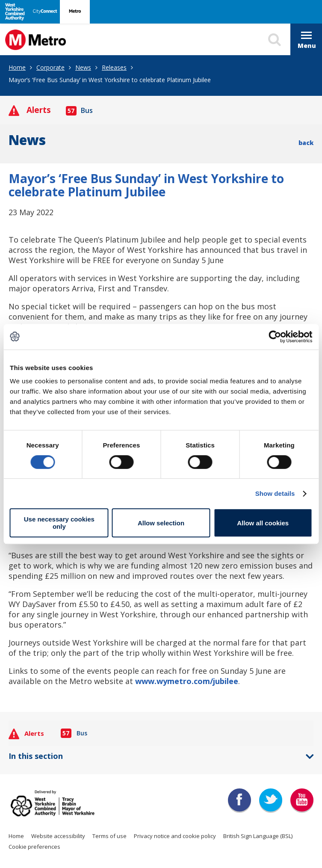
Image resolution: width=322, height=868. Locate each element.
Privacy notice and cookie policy (175, 836)
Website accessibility (58, 836)
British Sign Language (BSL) (258, 836)
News (83, 67)
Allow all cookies (263, 523)
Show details (275, 493)
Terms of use (109, 836)
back (306, 143)
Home (17, 67)
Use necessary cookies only (59, 523)
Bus (79, 110)
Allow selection (161, 523)
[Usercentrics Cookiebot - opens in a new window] (275, 337)
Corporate (50, 67)
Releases (114, 67)
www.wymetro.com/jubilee (187, 681)
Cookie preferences (34, 847)
